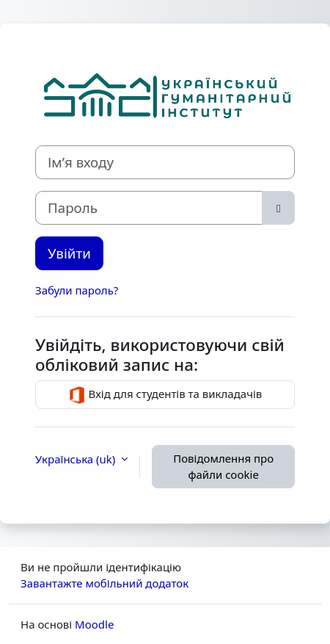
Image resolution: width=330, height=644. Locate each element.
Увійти (69, 253)
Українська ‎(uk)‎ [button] (77, 459)
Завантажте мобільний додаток (104, 583)
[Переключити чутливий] (278, 208)
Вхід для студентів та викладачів (165, 395)
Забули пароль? (77, 290)
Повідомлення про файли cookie (223, 467)
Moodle (94, 624)
